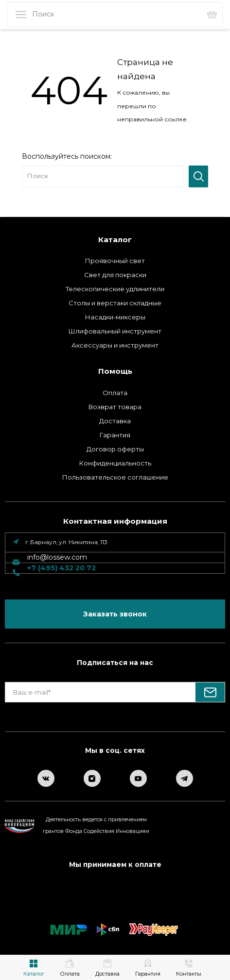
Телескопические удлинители (115, 289)
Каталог (115, 240)
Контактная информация (115, 521)
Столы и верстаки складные (115, 303)
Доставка (115, 421)
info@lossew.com (57, 557)
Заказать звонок (115, 614)
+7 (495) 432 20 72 (62, 568)
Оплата (115, 393)
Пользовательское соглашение (115, 477)
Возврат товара (115, 407)
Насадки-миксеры (115, 317)
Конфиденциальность (115, 463)
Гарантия (115, 435)
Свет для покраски (115, 275)
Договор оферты (115, 449)
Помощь (115, 371)
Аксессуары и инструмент (115, 345)
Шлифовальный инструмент (115, 331)
